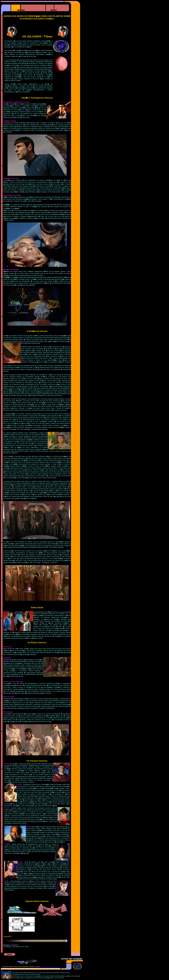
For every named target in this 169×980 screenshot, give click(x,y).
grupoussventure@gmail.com (50, 967)
